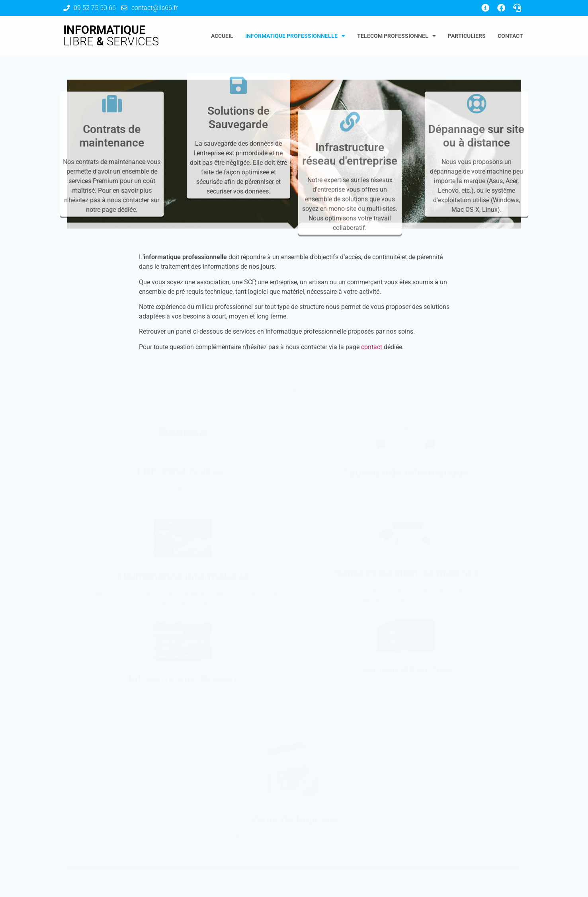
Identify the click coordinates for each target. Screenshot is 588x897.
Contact (510, 36)
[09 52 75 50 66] (66, 8)
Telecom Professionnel (397, 36)
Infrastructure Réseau (183, 679)
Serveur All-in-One (406, 670)
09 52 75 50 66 (95, 8)
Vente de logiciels (294, 819)
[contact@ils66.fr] (124, 8)
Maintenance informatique (183, 576)
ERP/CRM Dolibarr (183, 472)
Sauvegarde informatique (405, 473)
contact (372, 347)
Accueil (222, 36)
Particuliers (467, 36)
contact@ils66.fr (154, 8)
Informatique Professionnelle (295, 36)
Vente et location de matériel (406, 573)
